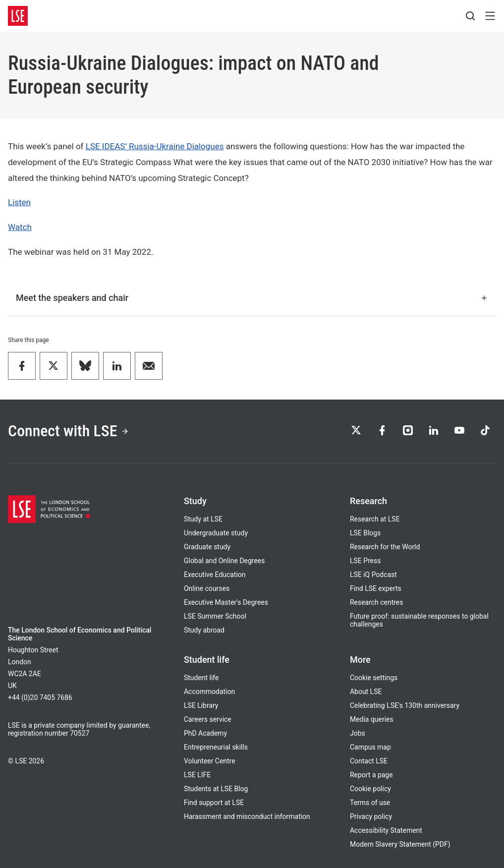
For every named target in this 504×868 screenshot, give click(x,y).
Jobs (358, 733)
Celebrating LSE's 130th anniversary (405, 705)
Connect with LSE (68, 431)
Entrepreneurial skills (216, 747)
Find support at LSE (214, 803)
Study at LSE (203, 519)
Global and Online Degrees (224, 561)
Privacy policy (371, 816)
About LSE (366, 692)
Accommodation (209, 692)
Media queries (372, 719)
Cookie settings (374, 678)
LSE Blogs (365, 533)
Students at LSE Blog (216, 789)
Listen (19, 202)
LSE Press (365, 561)
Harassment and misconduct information (247, 816)
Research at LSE (375, 519)
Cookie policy (370, 789)
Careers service (208, 719)
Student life (201, 678)
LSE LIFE (197, 775)
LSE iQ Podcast (373, 575)
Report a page (371, 775)
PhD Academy (205, 733)
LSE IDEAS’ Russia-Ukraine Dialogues (155, 146)
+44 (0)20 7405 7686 (40, 697)
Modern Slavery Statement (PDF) (400, 844)
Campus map (370, 747)
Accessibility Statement (386, 830)
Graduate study (207, 547)
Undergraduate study (216, 533)
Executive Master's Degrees (226, 602)
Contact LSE (369, 761)
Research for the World (385, 547)
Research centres (376, 602)
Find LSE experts (376, 588)
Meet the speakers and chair (252, 298)
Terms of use (370, 803)
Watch (20, 227)
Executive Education (215, 575)
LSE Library (201, 705)
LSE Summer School (215, 616)
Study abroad (204, 630)
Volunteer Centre (210, 761)
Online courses (207, 588)
